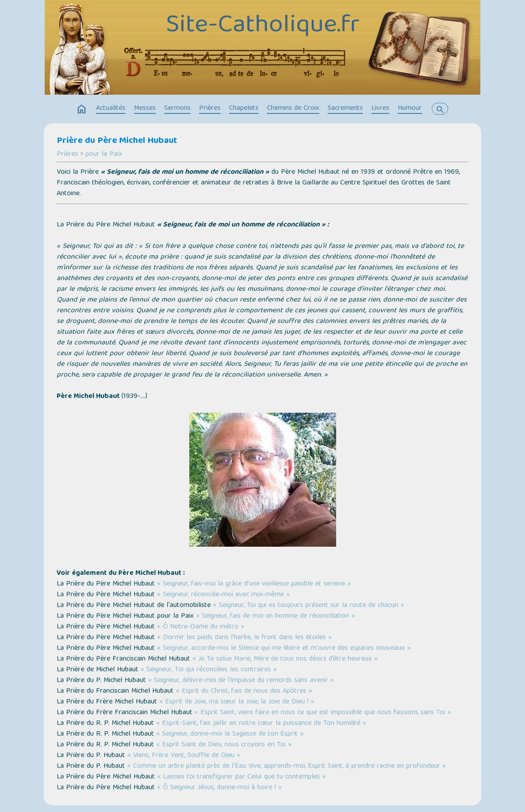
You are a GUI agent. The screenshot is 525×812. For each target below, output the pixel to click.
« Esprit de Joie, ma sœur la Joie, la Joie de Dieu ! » (237, 702)
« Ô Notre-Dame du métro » (201, 627)
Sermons (177, 109)
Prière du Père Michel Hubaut (117, 141)
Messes (145, 109)
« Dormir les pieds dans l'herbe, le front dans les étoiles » (244, 638)
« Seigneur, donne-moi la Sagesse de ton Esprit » (230, 734)
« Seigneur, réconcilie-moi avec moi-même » (223, 595)
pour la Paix (104, 155)
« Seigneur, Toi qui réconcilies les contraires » (209, 670)
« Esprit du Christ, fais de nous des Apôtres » (244, 691)
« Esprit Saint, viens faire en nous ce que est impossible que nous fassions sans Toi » (323, 713)
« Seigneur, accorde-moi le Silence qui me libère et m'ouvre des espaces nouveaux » (284, 649)
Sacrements (345, 109)
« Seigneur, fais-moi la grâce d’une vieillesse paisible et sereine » (254, 584)
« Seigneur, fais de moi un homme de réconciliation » (275, 616)
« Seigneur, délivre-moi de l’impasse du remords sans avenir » (241, 681)
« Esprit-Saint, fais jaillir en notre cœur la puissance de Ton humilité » (261, 724)
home (82, 109)
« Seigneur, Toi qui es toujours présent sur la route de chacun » (308, 606)
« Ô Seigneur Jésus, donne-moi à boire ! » (219, 788)
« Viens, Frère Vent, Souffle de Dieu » (184, 756)
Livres (380, 109)
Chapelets (244, 109)
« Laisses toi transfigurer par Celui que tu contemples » (242, 777)
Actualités (111, 109)
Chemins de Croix (293, 109)
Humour (410, 109)
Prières (210, 109)
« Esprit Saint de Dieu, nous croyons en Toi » (224, 745)
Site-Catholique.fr (263, 26)
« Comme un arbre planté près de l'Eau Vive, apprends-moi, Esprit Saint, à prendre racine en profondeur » (287, 766)
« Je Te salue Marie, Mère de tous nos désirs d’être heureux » (285, 659)
